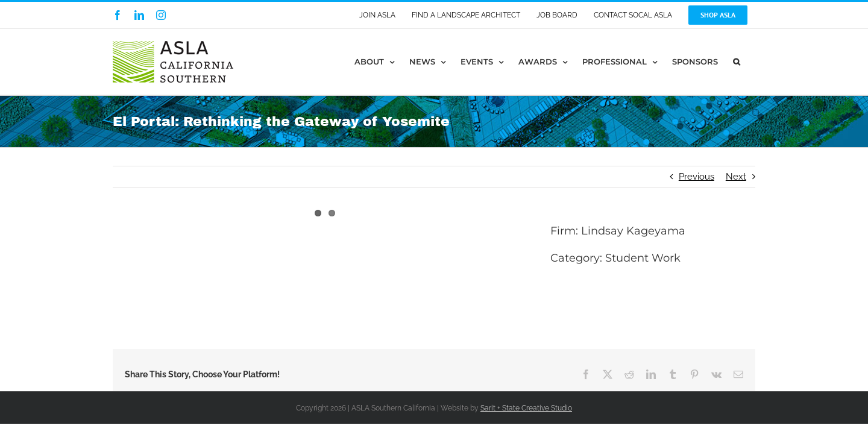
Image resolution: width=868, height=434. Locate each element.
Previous (697, 177)
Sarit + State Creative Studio (526, 408)
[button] (752, 62)
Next (736, 177)
